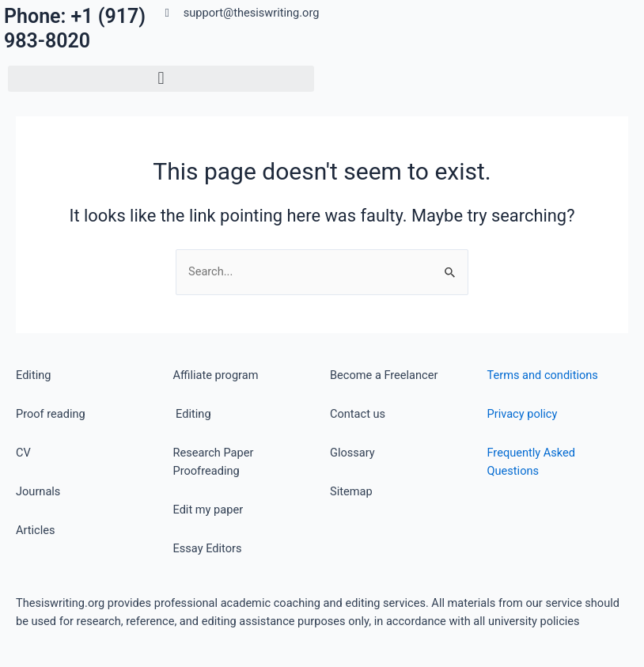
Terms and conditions (543, 375)
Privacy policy (523, 414)
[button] (161, 79)
